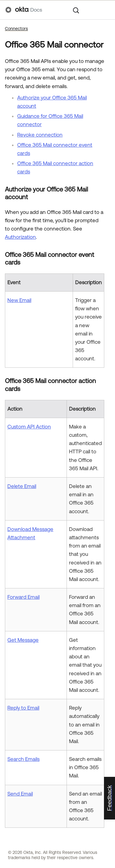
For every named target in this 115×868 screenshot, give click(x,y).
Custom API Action (29, 427)
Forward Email (23, 597)
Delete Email (22, 486)
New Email (19, 300)
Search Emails (23, 759)
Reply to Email (23, 708)
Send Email (20, 794)
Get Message (23, 640)
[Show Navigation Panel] (107, 10)
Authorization (20, 237)
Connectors (16, 29)
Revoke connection (40, 135)
